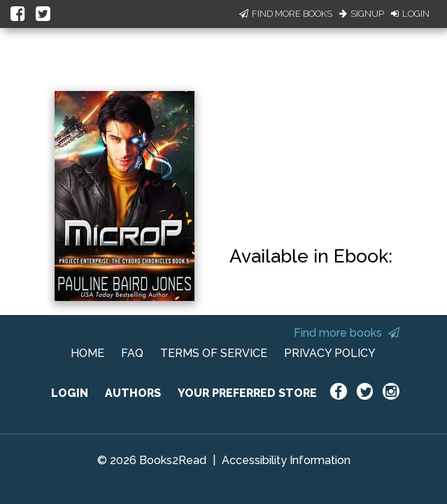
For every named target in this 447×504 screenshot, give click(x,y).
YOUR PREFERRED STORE (247, 393)
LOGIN (70, 393)
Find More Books (286, 14)
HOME (87, 353)
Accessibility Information (286, 460)
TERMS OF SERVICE (214, 353)
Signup (362, 14)
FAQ (132, 353)
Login (410, 14)
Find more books (347, 333)
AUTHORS (133, 393)
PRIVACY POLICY (330, 353)
